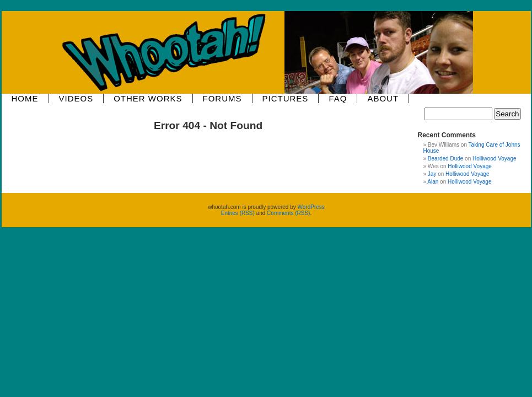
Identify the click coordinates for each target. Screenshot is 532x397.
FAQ (338, 98)
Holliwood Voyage (495, 159)
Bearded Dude (446, 159)
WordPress (311, 207)
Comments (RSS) (288, 213)
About (383, 98)
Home (25, 98)
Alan (433, 182)
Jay (432, 174)
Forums (222, 98)
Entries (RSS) (238, 213)
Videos (76, 98)
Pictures (286, 98)
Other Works (148, 98)
